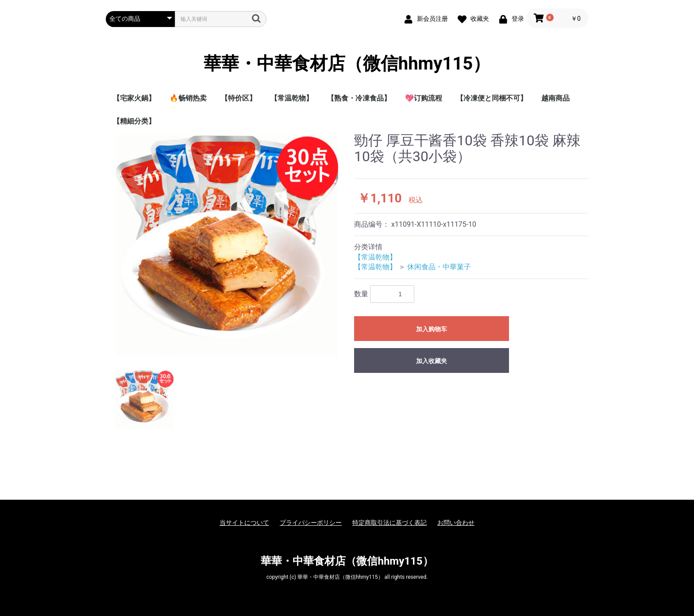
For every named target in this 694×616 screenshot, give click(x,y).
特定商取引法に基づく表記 (389, 523)
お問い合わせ (456, 523)
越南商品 (555, 98)
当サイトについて (244, 523)
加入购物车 (432, 329)
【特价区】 (239, 98)
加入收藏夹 (432, 361)
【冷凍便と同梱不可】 (492, 98)
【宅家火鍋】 (134, 98)
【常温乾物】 (292, 98)
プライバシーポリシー (311, 523)
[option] (226, 245)
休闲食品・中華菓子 (439, 267)
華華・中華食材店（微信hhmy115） (347, 64)
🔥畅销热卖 (188, 98)
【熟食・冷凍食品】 (359, 98)
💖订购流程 (424, 98)
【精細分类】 (134, 121)
